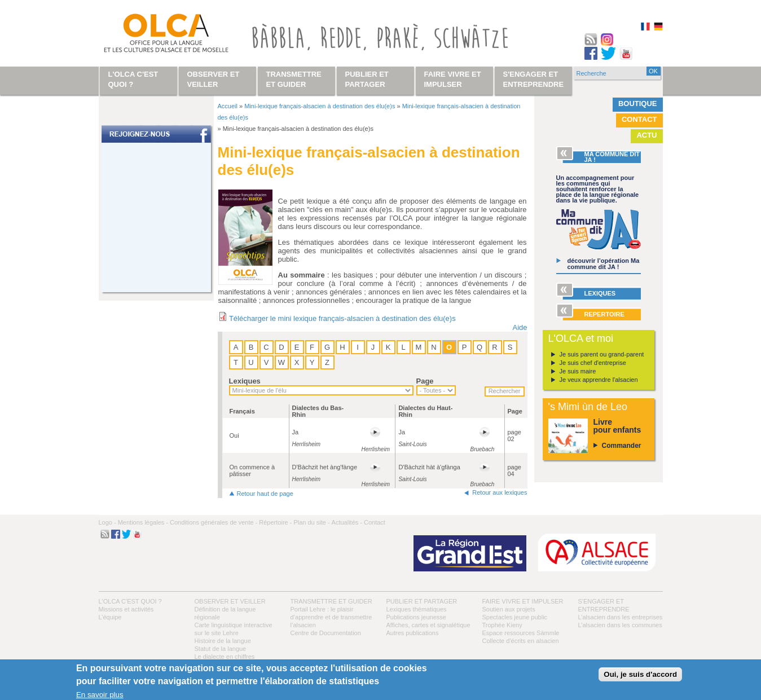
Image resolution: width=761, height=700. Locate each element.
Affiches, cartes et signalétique (428, 625)
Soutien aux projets (509, 609)
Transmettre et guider (331, 601)
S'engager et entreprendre (534, 79)
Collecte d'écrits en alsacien (521, 641)
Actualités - (347, 522)
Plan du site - (311, 522)
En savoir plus (100, 695)
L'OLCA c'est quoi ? (130, 601)
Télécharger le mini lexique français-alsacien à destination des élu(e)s (342, 318)
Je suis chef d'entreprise (593, 363)
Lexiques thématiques (417, 609)
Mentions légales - (143, 522)
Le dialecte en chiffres (225, 657)
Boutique (638, 104)
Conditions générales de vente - (214, 522)
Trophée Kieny (502, 625)
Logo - (107, 522)
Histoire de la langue (223, 641)
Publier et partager (422, 601)
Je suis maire (578, 371)
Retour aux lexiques (500, 492)
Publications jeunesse (416, 617)
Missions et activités (126, 609)
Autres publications (413, 633)
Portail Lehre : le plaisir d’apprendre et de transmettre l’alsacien (331, 617)
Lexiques (245, 381)
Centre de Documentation (326, 633)
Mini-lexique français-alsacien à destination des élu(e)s (320, 106)
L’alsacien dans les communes (620, 625)
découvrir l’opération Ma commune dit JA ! (604, 264)
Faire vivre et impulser (523, 601)
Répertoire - (275, 522)
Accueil (228, 106)
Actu (646, 135)
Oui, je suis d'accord (640, 674)
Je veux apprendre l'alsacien (599, 380)
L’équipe (110, 617)
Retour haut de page (265, 494)
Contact (639, 119)
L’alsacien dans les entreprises (621, 617)
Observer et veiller (230, 601)
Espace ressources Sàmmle (521, 633)
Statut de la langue (221, 649)
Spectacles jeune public (515, 617)
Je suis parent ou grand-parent (602, 354)
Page (425, 381)
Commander (622, 446)
